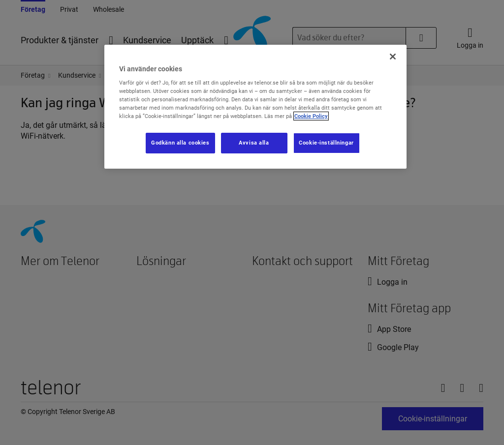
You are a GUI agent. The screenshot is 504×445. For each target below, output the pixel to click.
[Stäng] (393, 57)
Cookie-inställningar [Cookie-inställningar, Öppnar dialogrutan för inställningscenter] (326, 143)
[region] (255, 107)
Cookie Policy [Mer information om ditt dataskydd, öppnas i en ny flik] (311, 116)
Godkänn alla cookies (180, 143)
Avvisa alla (254, 143)
